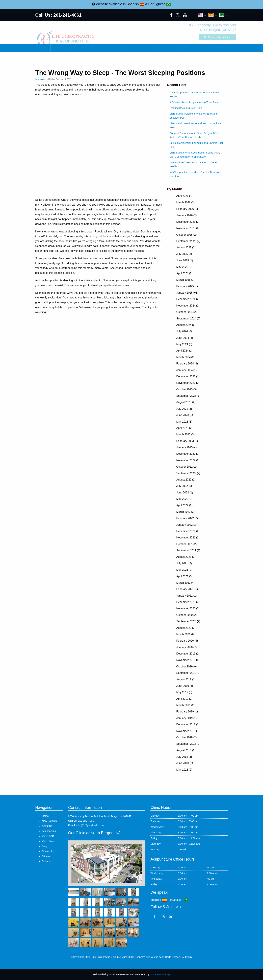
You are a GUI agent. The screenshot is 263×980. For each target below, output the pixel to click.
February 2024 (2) (187, 364)
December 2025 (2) (188, 222)
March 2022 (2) (185, 512)
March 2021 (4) (185, 583)
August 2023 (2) (186, 402)
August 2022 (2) (186, 480)
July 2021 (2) (184, 563)
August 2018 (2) (186, 750)
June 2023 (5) (185, 415)
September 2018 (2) (188, 744)
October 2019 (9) (186, 667)
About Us (84, 48)
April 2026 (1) (184, 196)
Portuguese (160, 4)
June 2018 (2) (185, 763)
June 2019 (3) (185, 686)
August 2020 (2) (186, 628)
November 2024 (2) (188, 306)
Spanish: (159, 900)
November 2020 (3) (188, 608)
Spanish (135, 4)
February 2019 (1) (187, 712)
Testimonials (179, 48)
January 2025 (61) (187, 293)
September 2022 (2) (188, 473)
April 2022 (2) (184, 505)
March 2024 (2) (185, 357)
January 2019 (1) (186, 718)
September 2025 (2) (188, 241)
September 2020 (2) (188, 621)
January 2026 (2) (186, 215)
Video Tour (48, 841)
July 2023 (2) (184, 409)
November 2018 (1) (188, 731)
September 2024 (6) (188, 319)
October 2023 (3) (186, 389)
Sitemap (47, 856)
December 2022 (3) (188, 454)
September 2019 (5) (188, 673)
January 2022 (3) (186, 525)
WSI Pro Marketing (160, 974)
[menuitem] (43, 48)
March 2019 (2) (185, 705)
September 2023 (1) (188, 396)
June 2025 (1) (185, 260)
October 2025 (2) (186, 235)
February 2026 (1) (187, 209)
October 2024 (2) (186, 312)
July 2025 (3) (184, 254)
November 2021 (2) (188, 538)
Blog (198, 48)
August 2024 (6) (186, 325)
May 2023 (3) (184, 422)
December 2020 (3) (188, 602)
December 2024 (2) (188, 299)
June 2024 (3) (185, 338)
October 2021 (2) (186, 544)
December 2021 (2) (188, 531)
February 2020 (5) (187, 641)
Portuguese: (178, 900)
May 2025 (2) (184, 267)
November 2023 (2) (188, 383)
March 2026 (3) (185, 202)
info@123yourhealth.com (90, 825)
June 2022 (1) (185, 493)
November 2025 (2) (188, 228)
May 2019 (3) (184, 692)
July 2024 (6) (184, 331)
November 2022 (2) (188, 460)
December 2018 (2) (188, 724)
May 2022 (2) (184, 499)
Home (43, 48)
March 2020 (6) (185, 634)
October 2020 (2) (186, 615)
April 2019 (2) (184, 699)
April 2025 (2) (184, 273)
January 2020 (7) (186, 647)
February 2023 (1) (187, 441)
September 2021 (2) (188, 550)
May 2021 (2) (184, 570)
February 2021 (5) (187, 589)
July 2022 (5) (184, 486)
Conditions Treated (129, 48)
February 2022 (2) (187, 518)
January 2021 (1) (186, 596)
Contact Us (216, 48)
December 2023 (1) (188, 376)
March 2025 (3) (185, 280)
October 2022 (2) (186, 467)
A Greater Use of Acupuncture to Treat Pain (194, 102)
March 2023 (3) (185, 434)
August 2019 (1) (186, 679)
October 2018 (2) (186, 737)
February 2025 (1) (187, 286)
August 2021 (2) (186, 557)
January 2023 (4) (186, 447)
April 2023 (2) (184, 428)
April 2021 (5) (184, 576)
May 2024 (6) (184, 344)
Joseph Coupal (42, 79)
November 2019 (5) (188, 660)
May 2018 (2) (184, 770)
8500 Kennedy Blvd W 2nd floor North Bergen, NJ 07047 (100, 816)
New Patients (62, 48)
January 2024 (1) (186, 370)
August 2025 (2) (186, 247)
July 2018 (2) (184, 757)
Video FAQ (48, 836)
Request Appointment (209, 37)
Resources (156, 48)
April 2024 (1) (184, 351)
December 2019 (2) (188, 654)
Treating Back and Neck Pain (186, 108)
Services (104, 48)
